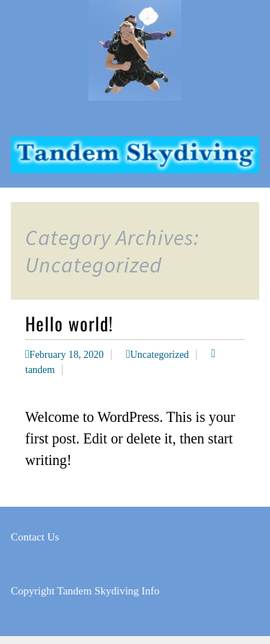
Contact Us (35, 537)
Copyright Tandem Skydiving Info (85, 591)
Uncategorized (160, 355)
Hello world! (69, 323)
